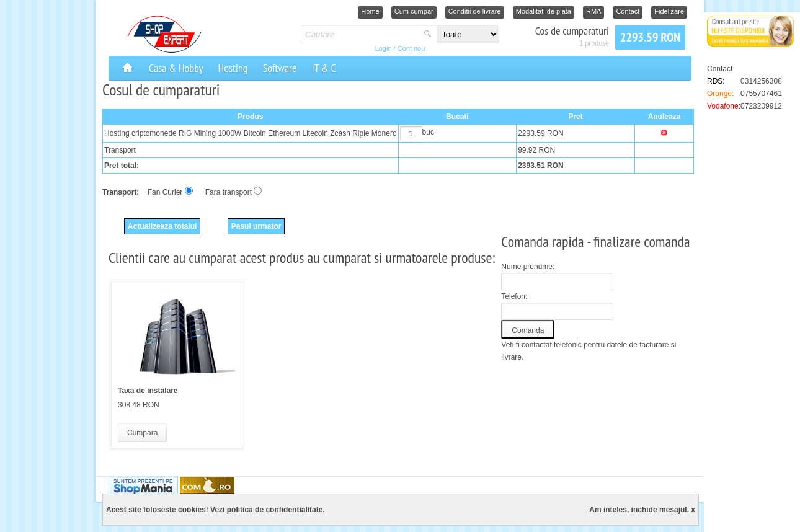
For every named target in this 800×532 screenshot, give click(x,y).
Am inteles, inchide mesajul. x (642, 510)
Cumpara (142, 433)
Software (280, 68)
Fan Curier (165, 192)
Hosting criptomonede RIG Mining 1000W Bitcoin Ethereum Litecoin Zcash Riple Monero (251, 133)
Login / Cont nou (400, 48)
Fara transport (229, 192)
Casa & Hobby (176, 68)
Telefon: (514, 296)
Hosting (233, 68)
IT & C (323, 68)
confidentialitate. (295, 510)
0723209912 (761, 106)
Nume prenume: (528, 267)
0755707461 (761, 94)
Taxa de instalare (148, 391)
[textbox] (361, 34)
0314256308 (761, 81)
